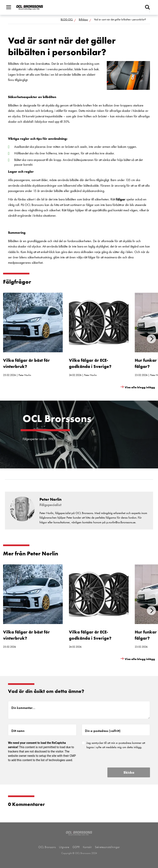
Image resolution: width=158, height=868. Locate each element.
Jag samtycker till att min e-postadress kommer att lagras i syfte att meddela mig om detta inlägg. (116, 745)
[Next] (151, 339)
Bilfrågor (83, 19)
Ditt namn (18, 731)
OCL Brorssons (47, 847)
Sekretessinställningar (107, 847)
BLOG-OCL (67, 19)
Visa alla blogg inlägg (140, 387)
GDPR (76, 847)
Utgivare (64, 847)
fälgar (121, 199)
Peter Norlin (25, 375)
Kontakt (87, 847)
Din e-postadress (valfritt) (103, 731)
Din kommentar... (23, 708)
